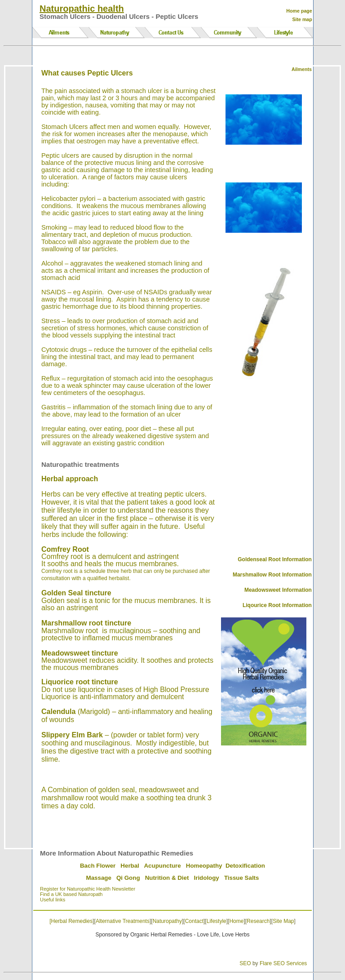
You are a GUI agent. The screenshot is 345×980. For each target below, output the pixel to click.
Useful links (53, 900)
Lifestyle (217, 921)
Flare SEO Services (283, 963)
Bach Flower (98, 866)
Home (236, 921)
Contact (194, 921)
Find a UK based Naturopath (71, 894)
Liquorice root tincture (80, 682)
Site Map (283, 921)
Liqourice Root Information (277, 605)
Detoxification (245, 866)
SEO (245, 963)
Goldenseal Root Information (275, 559)
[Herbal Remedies (71, 921)
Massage (99, 878)
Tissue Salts (242, 878)
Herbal (130, 866)
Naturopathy (167, 921)
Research (258, 921)
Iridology (207, 878)
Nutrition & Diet (167, 878)
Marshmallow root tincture (86, 623)
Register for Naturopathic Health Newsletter (88, 889)
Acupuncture (162, 866)
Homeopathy (204, 866)
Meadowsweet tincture (80, 653)
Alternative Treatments (123, 921)
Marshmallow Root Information (272, 575)
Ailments (302, 69)
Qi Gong (128, 878)
